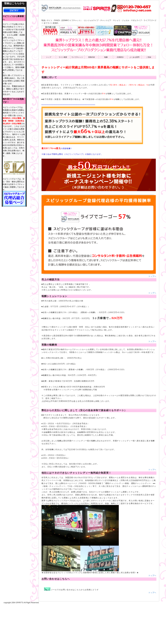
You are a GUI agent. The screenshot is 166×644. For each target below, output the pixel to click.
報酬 (106, 97)
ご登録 (149, 97)
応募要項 (120, 97)
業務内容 (92, 97)
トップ (49, 97)
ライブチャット (77, 97)
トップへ (152, 316)
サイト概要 (63, 97)
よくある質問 (134, 97)
